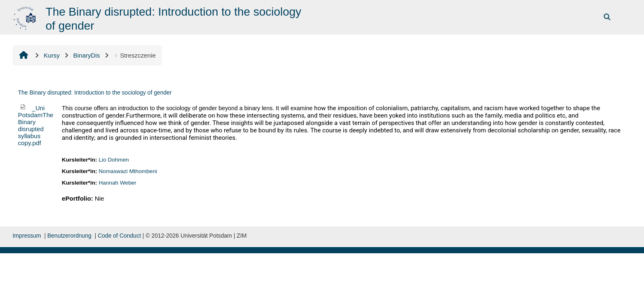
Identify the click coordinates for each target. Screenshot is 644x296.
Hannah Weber (117, 183)
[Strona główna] (26, 17)
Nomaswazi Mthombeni (128, 171)
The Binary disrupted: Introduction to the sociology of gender (95, 92)
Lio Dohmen (114, 160)
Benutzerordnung (69, 236)
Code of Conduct (119, 236)
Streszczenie (135, 55)
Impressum (27, 236)
